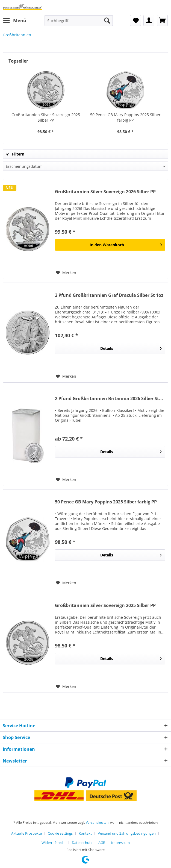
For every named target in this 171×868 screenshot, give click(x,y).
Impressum (120, 843)
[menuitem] (14, 20)
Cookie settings (60, 833)
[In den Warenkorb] (110, 245)
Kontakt (85, 833)
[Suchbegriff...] (79, 20)
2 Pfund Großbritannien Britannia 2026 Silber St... (109, 399)
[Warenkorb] (162, 20)
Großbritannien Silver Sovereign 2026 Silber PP (105, 192)
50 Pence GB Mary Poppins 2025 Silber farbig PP (125, 117)
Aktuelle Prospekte (26, 833)
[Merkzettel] (135, 20)
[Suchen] (107, 20)
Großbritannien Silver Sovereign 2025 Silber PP (46, 117)
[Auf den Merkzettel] (66, 273)
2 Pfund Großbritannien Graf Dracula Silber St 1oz (109, 295)
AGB (102, 843)
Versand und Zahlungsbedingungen (127, 833)
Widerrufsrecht (54, 843)
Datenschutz (82, 843)
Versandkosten (97, 822)
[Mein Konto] (149, 20)
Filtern (15, 154)
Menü (15, 20)
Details (131, 348)
